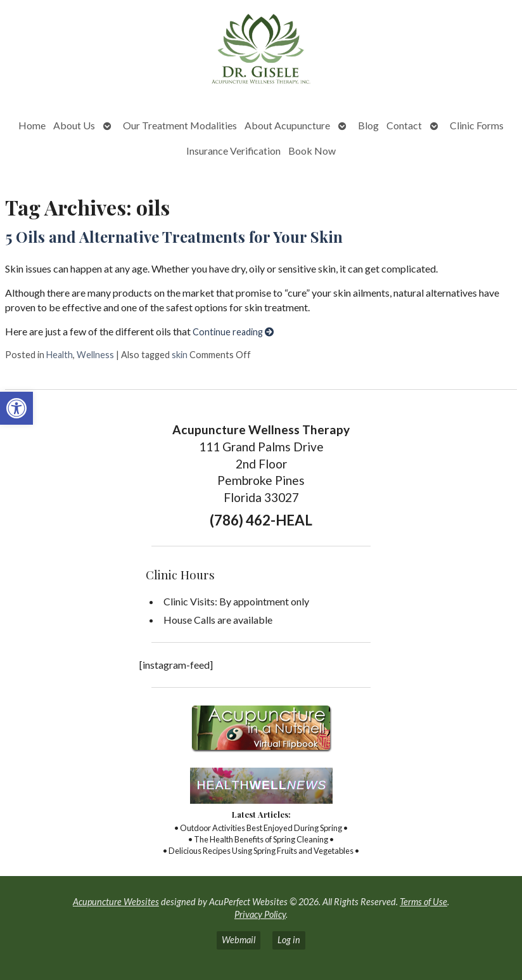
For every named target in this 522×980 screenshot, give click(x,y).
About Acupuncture (287, 125)
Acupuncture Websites (116, 902)
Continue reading (233, 332)
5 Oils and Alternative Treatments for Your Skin (174, 236)
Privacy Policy (260, 914)
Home (32, 125)
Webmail (239, 940)
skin (180, 355)
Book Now (312, 151)
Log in (289, 940)
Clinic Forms (477, 125)
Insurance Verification (233, 151)
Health (60, 355)
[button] (16, 408)
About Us (74, 125)
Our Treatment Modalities (180, 125)
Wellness (95, 355)
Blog (368, 125)
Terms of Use (423, 902)
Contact (404, 125)
